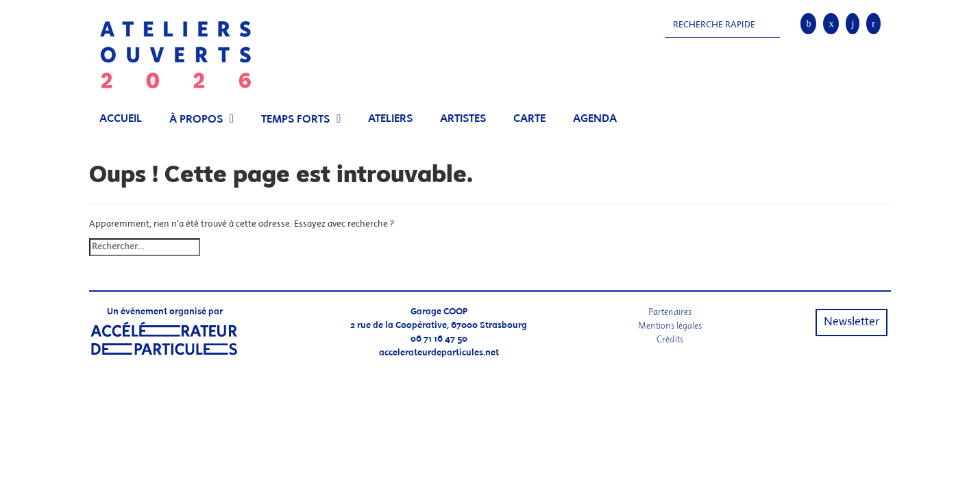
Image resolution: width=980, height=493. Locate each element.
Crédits (670, 339)
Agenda (595, 119)
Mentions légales (670, 326)
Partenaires (670, 312)
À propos (196, 119)
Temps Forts (295, 119)
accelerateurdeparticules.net (439, 353)
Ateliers (390, 119)
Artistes (463, 119)
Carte (529, 119)
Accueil (121, 119)
